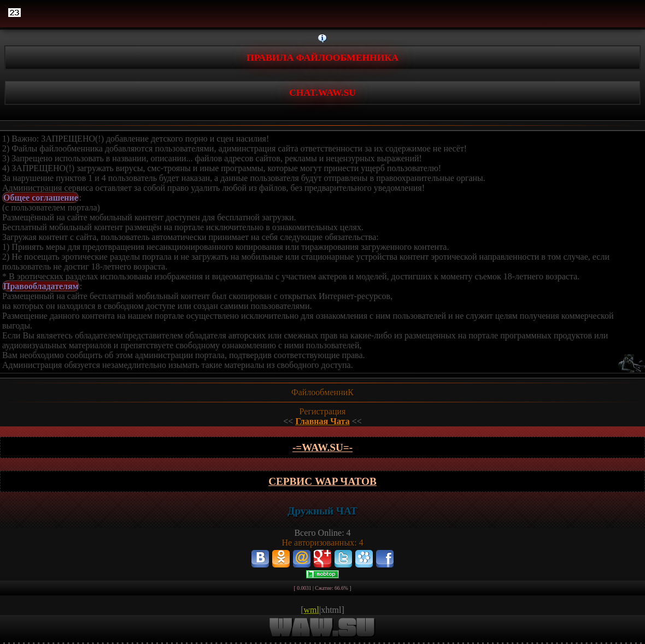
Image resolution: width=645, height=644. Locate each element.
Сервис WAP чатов (322, 481)
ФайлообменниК (322, 392)
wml (312, 610)
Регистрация (323, 411)
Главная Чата (322, 421)
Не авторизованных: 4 (322, 543)
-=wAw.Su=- (322, 447)
